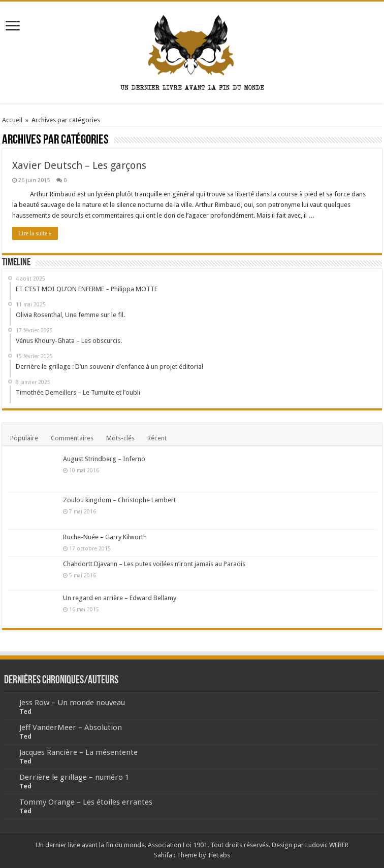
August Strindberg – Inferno (104, 459)
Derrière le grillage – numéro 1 (74, 777)
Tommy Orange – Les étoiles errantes (86, 802)
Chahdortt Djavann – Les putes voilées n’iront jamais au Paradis (154, 564)
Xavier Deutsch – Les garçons (79, 165)
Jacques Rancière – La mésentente (78, 752)
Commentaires (72, 438)
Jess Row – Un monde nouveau (72, 703)
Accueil (12, 120)
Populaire (24, 438)
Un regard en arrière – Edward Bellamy (120, 598)
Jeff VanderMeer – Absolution (71, 727)
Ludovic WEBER (327, 845)
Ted (25, 711)
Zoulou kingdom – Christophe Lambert (119, 500)
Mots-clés (120, 438)
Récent (157, 438)
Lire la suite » (35, 233)
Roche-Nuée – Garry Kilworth (105, 537)
